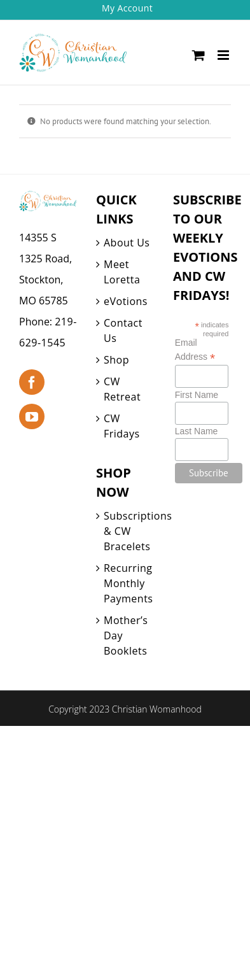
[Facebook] (32, 382)
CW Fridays (122, 426)
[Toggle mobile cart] (198, 55)
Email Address (195, 350)
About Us (127, 243)
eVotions (126, 301)
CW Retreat (122, 389)
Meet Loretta (122, 272)
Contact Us (123, 330)
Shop (116, 360)
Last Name (197, 431)
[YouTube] (32, 416)
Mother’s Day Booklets (126, 636)
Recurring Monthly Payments (128, 583)
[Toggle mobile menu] (224, 55)
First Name (197, 395)
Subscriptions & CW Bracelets (129, 531)
